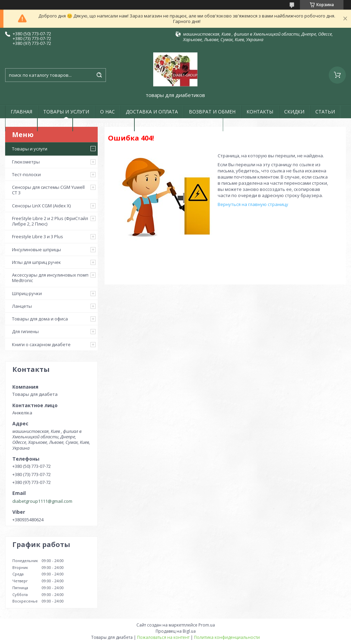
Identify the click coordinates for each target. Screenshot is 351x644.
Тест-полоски (26, 174)
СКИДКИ (294, 112)
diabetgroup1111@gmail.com (42, 501)
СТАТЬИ (325, 112)
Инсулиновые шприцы (37, 250)
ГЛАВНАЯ (21, 112)
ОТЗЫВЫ (21, 125)
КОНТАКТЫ (260, 112)
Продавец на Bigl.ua (176, 631)
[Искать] (99, 75)
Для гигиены (25, 331)
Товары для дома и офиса (40, 319)
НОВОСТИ (55, 125)
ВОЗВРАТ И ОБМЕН (212, 112)
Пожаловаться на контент (163, 637)
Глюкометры (26, 162)
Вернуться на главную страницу (253, 204)
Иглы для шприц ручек (37, 262)
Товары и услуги (30, 149)
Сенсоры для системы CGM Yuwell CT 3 (48, 190)
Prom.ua (207, 625)
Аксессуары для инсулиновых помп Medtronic (50, 278)
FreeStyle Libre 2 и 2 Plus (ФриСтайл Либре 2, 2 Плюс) (50, 221)
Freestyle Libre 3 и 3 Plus (38, 236)
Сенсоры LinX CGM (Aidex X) (41, 206)
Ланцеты (22, 306)
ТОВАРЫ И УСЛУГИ (66, 112)
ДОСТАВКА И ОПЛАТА (152, 112)
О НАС (107, 112)
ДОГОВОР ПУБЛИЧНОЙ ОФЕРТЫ (179, 125)
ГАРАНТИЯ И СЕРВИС (104, 125)
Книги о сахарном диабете (41, 344)
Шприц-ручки (27, 293)
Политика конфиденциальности (227, 637)
